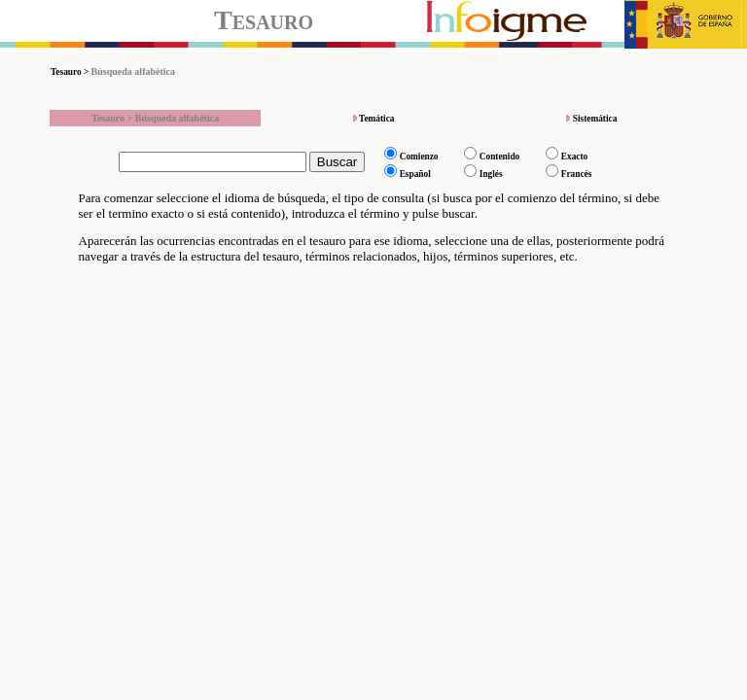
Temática (376, 119)
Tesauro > (71, 72)
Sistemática (595, 119)
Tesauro (264, 20)
